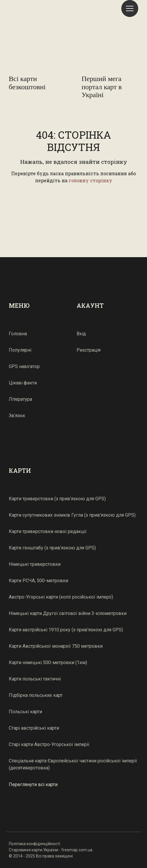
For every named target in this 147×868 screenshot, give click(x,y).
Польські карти (25, 712)
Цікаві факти (23, 383)
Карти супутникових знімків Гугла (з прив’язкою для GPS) (72, 515)
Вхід (81, 334)
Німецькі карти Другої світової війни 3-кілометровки (68, 613)
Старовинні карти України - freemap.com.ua (51, 850)
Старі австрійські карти (34, 728)
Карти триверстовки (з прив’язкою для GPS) (57, 499)
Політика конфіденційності (34, 844)
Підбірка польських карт (36, 695)
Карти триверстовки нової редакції (48, 531)
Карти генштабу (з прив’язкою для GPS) (52, 548)
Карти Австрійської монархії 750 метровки (56, 646)
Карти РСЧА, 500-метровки (38, 581)
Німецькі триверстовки (35, 564)
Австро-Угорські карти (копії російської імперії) (61, 597)
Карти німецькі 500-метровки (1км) (48, 662)
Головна (18, 334)
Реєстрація (89, 350)
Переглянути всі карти (33, 784)
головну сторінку (90, 180)
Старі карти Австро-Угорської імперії (49, 744)
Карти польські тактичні (35, 679)
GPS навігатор (24, 366)
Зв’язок (17, 416)
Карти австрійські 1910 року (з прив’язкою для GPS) (66, 630)
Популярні (20, 350)
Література (20, 399)
